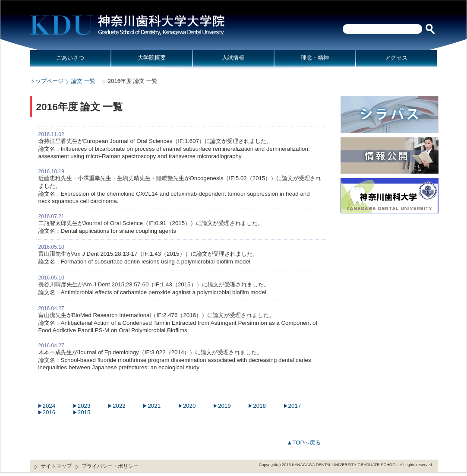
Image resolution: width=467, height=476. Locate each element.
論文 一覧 (83, 81)
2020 (189, 406)
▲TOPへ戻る (304, 443)
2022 (119, 406)
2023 (84, 406)
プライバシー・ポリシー (110, 466)
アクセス (396, 58)
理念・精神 (315, 58)
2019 (224, 406)
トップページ (47, 81)
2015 (84, 412)
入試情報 (233, 58)
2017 (295, 406)
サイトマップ (56, 466)
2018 (259, 406)
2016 (49, 412)
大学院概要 (152, 58)
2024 (49, 406)
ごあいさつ (70, 58)
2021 (154, 406)
